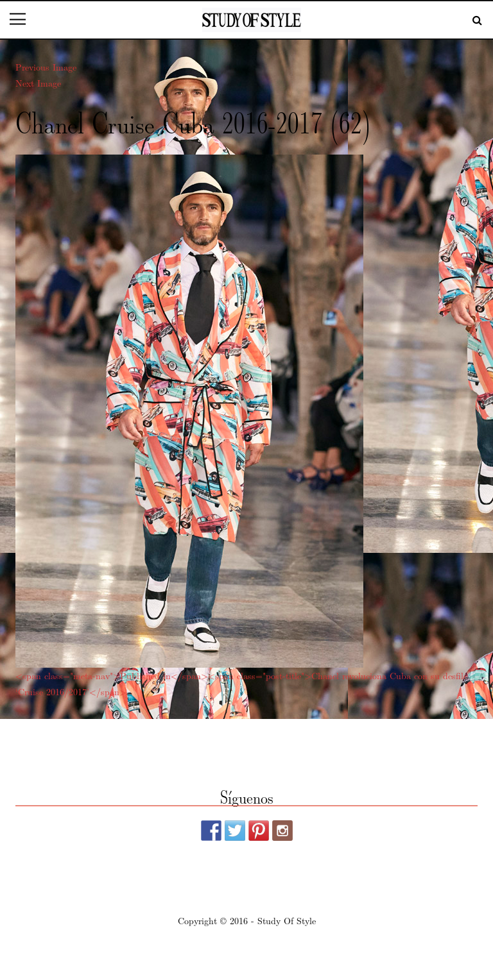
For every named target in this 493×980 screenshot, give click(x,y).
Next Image (38, 83)
